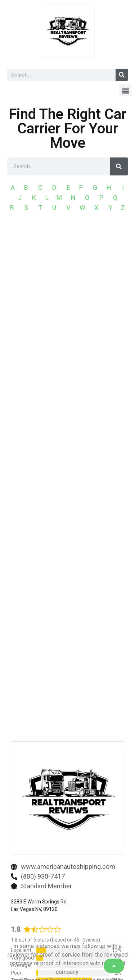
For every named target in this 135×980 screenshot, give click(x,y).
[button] (125, 90)
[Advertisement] (67, 296)
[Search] (122, 75)
